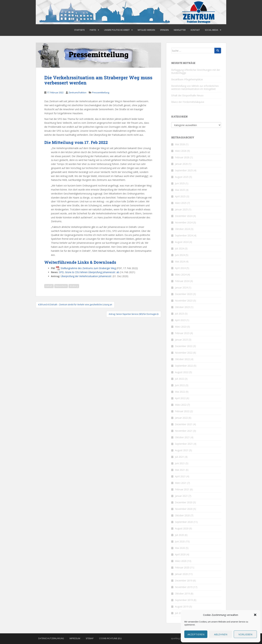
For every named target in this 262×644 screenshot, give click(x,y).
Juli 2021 (179, 457)
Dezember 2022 (184, 346)
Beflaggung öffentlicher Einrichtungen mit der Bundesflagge (196, 71)
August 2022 (182, 372)
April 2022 (180, 398)
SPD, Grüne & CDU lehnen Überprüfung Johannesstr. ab (89, 272)
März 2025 (181, 203)
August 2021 (182, 450)
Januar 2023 (181, 340)
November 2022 (184, 353)
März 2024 (181, 275)
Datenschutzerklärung (51, 638)
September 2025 (184, 170)
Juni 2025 (180, 183)
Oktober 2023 (182, 307)
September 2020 (184, 522)
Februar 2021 (182, 489)
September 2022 (184, 366)
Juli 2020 (179, 535)
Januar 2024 (181, 288)
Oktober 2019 (182, 594)
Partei (93, 30)
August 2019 (182, 607)
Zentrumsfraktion (77, 92)
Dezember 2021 (184, 424)
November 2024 (184, 222)
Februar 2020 (182, 567)
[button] (255, 615)
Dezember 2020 (184, 502)
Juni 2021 (180, 463)
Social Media (212, 30)
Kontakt (195, 30)
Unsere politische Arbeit (117, 30)
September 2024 (184, 235)
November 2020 (184, 509)
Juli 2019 (179, 613)
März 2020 (181, 561)
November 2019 (184, 587)
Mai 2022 (180, 392)
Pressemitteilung (101, 92)
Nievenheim (61, 286)
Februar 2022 (182, 411)
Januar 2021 (181, 496)
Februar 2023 (182, 333)
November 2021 (184, 431)
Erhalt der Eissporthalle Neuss (187, 95)
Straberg (74, 286)
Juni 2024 (180, 255)
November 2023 (184, 301)
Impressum (75, 638)
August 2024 (182, 242)
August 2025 (182, 177)
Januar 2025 (181, 209)
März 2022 (181, 405)
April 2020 (180, 554)
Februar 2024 (182, 281)
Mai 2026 (180, 144)
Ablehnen (221, 634)
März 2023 (181, 327)
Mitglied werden (146, 30)
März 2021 (181, 483)
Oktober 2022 (182, 359)
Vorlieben (245, 634)
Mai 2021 (180, 470)
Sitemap (90, 638)
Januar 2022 (181, 418)
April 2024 (180, 268)
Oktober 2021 (182, 437)
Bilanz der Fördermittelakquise (188, 102)
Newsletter (180, 30)
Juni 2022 (180, 385)
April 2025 (180, 196)
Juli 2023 (179, 314)
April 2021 (180, 476)
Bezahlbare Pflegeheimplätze (187, 79)
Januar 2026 (181, 164)
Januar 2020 (181, 574)
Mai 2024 (180, 261)
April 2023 (180, 320)
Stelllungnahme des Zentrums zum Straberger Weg (88, 268)
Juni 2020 (180, 541)
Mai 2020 (180, 548)
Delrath (49, 286)
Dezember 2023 (184, 294)
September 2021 (184, 444)
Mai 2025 (180, 190)
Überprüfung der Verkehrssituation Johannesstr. (86, 276)
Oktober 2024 (182, 229)
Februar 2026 (182, 157)
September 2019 (184, 600)
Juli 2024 (179, 248)
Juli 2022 (179, 379)
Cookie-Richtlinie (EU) (110, 638)
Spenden (164, 30)
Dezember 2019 (184, 580)
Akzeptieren (196, 634)
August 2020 (182, 528)
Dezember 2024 (184, 216)
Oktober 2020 (182, 515)
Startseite (79, 30)
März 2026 (181, 151)
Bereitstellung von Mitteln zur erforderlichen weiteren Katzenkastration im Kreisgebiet (195, 87)
